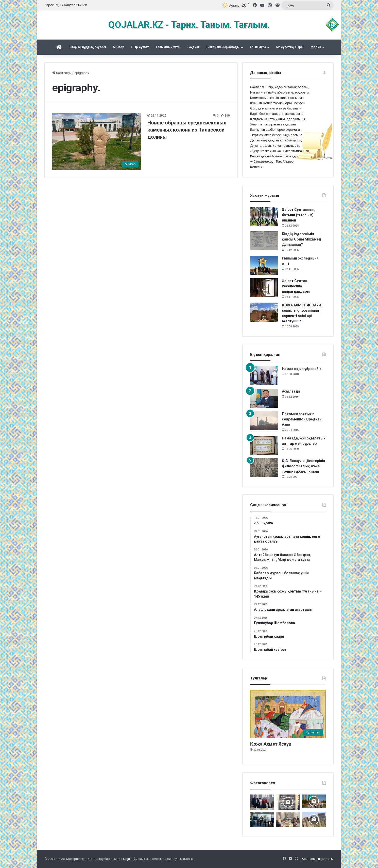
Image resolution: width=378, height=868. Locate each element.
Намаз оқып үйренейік (302, 369)
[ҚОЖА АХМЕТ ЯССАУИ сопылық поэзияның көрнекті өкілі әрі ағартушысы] (264, 312)
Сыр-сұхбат (140, 47)
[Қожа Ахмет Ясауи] (288, 714)
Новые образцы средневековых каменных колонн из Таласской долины (187, 130)
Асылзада (291, 391)
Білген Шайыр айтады (223, 47)
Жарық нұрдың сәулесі (88, 47)
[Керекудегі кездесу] (314, 801)
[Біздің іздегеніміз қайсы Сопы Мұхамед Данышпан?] (264, 241)
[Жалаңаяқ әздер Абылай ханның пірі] (262, 819)
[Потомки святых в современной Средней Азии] (264, 421)
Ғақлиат (193, 47)
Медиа (316, 47)
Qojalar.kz (130, 859)
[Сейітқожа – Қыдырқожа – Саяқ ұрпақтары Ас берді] (288, 819)
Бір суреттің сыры (290, 47)
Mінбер (118, 47)
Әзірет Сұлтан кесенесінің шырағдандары (296, 286)
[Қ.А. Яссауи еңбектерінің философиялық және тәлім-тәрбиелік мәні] (264, 468)
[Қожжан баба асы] (288, 802)
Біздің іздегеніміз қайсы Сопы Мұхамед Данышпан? (302, 239)
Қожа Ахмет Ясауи (271, 744)
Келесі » (256, 167)
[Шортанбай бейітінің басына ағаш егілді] (314, 819)
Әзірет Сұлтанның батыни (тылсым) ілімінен (298, 215)
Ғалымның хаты (168, 47)
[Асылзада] (264, 398)
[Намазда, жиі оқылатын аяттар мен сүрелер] (264, 445)
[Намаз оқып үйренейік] (264, 376)
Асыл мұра (258, 47)
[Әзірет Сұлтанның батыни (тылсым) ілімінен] (264, 217)
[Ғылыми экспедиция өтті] (264, 265)
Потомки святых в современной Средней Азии (302, 419)
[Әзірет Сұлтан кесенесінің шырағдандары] (264, 288)
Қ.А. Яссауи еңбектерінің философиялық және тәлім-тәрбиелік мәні (304, 466)
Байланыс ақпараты (318, 859)
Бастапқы (62, 73)
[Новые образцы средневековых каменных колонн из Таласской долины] (97, 141)
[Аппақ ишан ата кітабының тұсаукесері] (262, 802)
